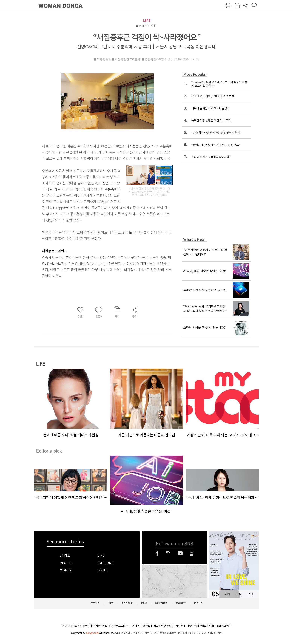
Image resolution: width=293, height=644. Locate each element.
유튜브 (180, 553)
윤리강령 (87, 626)
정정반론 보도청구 (118, 626)
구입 (250, 594)
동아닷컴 (137, 626)
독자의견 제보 (100, 626)
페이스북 (157, 553)
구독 (239, 594)
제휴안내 (180, 626)
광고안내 (77, 626)
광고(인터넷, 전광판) (164, 626)
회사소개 (148, 626)
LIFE (147, 21)
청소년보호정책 (225, 626)
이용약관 (191, 626)
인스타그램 (168, 553)
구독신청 (66, 626)
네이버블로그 (192, 553)
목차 (227, 594)
